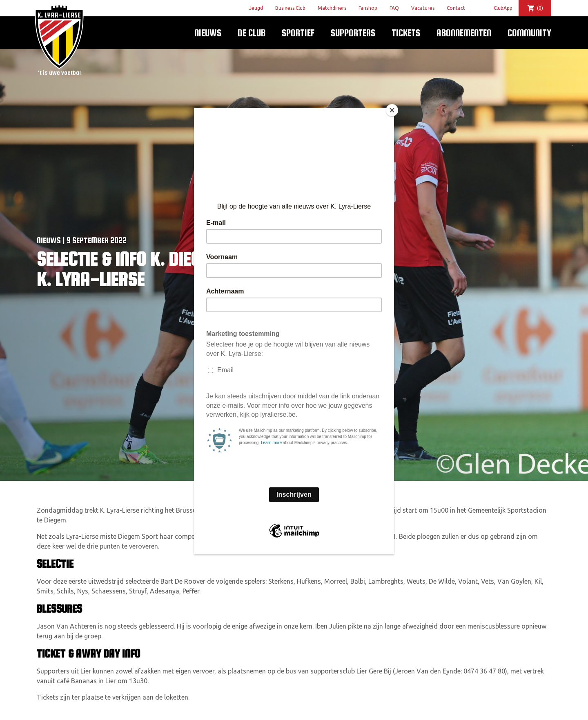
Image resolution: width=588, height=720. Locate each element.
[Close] (392, 110)
